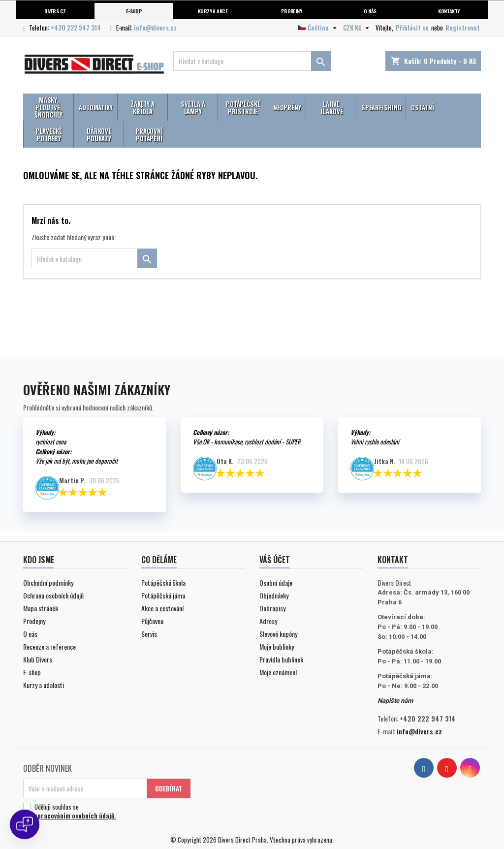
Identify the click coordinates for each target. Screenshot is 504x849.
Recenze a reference (49, 646)
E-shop (134, 11)
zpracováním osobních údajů (74, 816)
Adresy (268, 621)
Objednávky (274, 595)
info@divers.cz (155, 28)
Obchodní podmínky (48, 582)
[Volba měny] (357, 28)
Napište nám (395, 701)
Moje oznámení (278, 672)
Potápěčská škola (163, 582)
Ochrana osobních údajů (53, 595)
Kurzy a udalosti (44, 685)
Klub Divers (38, 659)
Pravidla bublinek (281, 659)
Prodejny (292, 11)
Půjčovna (152, 621)
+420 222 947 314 (76, 28)
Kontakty (449, 11)
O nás (370, 11)
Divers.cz (55, 11)
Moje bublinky (277, 646)
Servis (149, 634)
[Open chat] (25, 824)
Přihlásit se (412, 28)
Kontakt (393, 560)
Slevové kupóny (278, 634)
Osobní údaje (276, 582)
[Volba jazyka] (318, 28)
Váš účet (275, 560)
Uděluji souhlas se (105, 811)
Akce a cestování (162, 608)
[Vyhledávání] (252, 61)
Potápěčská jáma (163, 595)
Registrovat (463, 28)
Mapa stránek (41, 608)
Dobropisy (272, 608)
